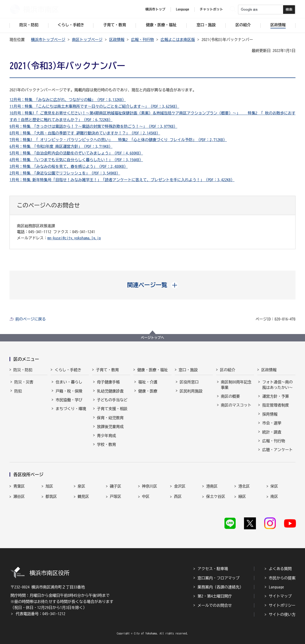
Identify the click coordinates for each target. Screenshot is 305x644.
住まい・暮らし (69, 382)
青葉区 (19, 486)
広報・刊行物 (142, 40)
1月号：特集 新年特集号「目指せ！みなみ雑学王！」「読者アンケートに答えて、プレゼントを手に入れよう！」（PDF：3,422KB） (122, 180)
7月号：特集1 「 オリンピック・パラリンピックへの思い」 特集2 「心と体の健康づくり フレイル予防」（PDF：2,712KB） (118, 140)
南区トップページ (87, 40)
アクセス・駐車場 (213, 569)
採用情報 (270, 414)
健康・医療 (148, 391)
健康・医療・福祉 (152, 370)
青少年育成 (107, 436)
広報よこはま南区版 (178, 40)
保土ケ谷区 (216, 496)
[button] (153, 285)
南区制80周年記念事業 (236, 385)
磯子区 (116, 486)
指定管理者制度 (275, 405)
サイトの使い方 (282, 614)
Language (276, 587)
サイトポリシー (282, 605)
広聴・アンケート (277, 450)
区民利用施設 (191, 391)
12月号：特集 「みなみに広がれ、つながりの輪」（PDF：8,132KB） (68, 100)
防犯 (18, 391)
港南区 (212, 486)
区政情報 (117, 40)
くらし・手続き (68, 370)
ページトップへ (152, 338)
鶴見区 (83, 496)
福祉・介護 (148, 382)
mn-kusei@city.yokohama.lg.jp (74, 238)
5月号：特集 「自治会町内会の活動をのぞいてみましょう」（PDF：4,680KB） (76, 153)
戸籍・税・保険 (69, 391)
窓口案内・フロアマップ (219, 578)
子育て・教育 (107, 370)
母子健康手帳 (108, 382)
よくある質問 (280, 569)
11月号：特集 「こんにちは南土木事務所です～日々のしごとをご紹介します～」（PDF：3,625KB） (94, 106)
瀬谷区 (19, 496)
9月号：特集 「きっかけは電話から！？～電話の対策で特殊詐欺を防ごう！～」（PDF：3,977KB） (93, 126)
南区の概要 (230, 396)
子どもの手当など (112, 400)
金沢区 (180, 486)
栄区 (274, 486)
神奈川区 (150, 486)
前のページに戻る (30, 319)
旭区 (49, 486)
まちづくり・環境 (71, 409)
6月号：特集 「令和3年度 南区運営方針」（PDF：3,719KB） (61, 146)
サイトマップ (280, 596)
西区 (178, 496)
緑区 (242, 496)
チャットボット (211, 9)
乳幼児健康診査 (110, 391)
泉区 (81, 486)
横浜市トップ (155, 9)
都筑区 (51, 496)
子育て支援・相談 (112, 409)
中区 (146, 496)
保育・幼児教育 (110, 418)
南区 (274, 496)
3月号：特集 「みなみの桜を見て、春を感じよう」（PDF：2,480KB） (69, 166)
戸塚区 (116, 496)
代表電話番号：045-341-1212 (41, 614)
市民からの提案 (282, 578)
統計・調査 (272, 432)
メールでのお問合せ (215, 605)
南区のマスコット (236, 405)
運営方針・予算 (275, 396)
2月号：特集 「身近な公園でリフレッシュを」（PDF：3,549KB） (65, 173)
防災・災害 (24, 382)
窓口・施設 (188, 370)
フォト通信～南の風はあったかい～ (277, 385)
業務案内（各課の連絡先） (220, 587)
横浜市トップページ (48, 40)
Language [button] (183, 9)
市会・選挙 (272, 423)
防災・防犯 (23, 370)
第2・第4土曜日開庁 (215, 596)
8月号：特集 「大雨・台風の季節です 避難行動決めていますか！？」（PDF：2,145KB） (85, 133)
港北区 (244, 486)
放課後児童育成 (110, 427)
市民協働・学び (69, 400)
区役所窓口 (189, 382)
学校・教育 (107, 444)
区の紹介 (228, 370)
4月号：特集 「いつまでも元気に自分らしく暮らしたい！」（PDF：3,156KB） (76, 160)
